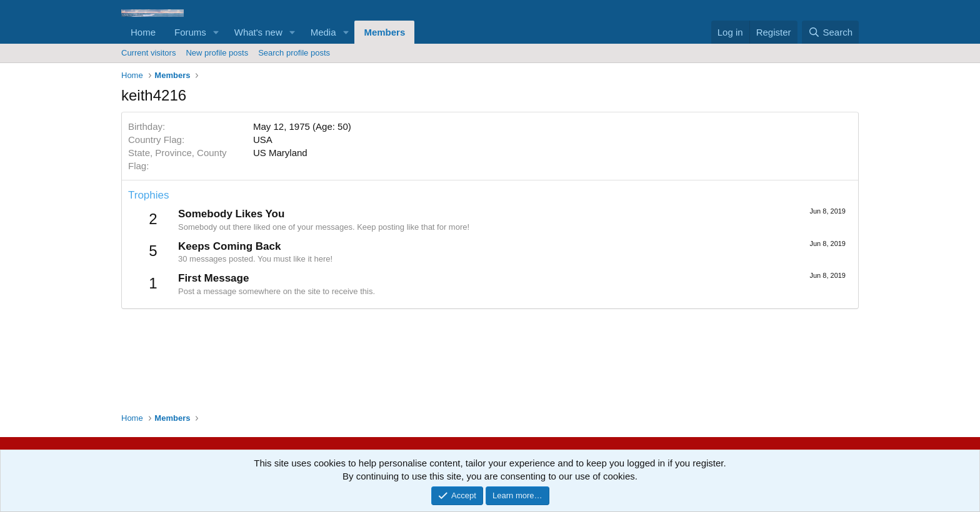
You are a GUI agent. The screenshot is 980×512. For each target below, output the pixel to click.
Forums (190, 32)
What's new (258, 32)
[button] (216, 32)
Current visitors (148, 53)
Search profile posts (294, 53)
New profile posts (217, 53)
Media (323, 32)
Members (384, 32)
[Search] (830, 32)
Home (143, 32)
